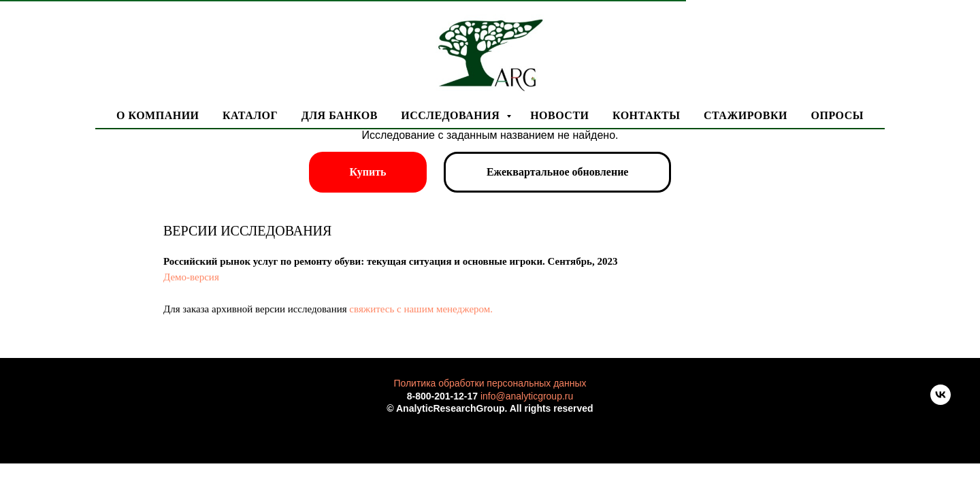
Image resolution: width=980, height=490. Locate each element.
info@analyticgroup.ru (527, 396)
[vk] (941, 401)
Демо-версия (191, 277)
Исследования (452, 115)
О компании (158, 115)
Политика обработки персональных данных (490, 383)
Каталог (250, 115)
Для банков (340, 115)
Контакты (647, 115)
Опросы (837, 115)
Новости (559, 115)
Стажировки (746, 115)
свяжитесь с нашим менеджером (420, 309)
